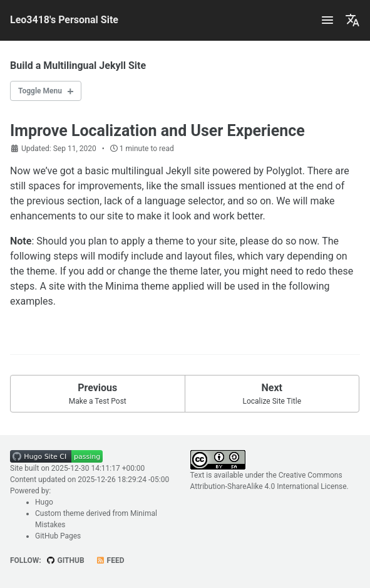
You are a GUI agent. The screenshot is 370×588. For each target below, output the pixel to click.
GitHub (65, 560)
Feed (110, 560)
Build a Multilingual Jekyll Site (78, 66)
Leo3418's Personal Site (64, 20)
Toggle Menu (40, 91)
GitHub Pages (58, 536)
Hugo (44, 502)
